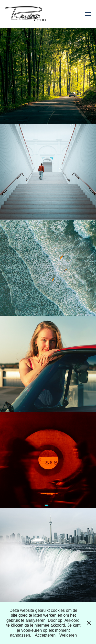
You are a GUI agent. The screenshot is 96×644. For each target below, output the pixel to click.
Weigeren (68, 635)
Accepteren (45, 635)
